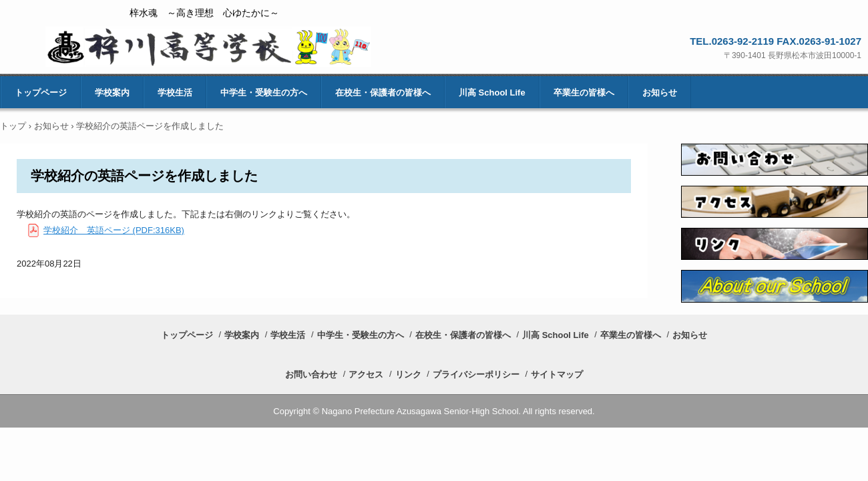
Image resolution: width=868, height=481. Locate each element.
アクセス (366, 374)
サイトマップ (557, 374)
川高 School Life (492, 93)
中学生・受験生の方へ (264, 93)
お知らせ (660, 93)
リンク (408, 374)
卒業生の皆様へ (584, 93)
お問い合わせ (311, 374)
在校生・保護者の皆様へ (383, 93)
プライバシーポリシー (476, 374)
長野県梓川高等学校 (208, 47)
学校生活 (175, 93)
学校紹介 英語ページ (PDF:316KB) (114, 230)
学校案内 (112, 93)
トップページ (41, 93)
